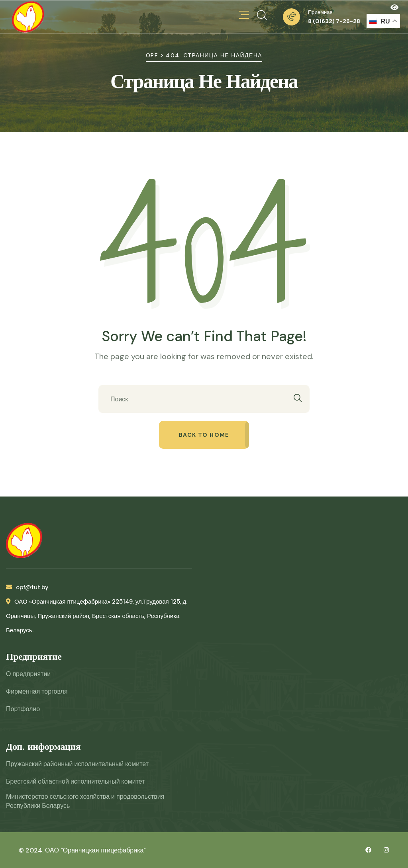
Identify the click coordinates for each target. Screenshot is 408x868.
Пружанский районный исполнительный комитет (77, 764)
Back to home (204, 435)
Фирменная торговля (37, 691)
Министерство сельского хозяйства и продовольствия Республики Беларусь (85, 801)
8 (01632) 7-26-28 (334, 21)
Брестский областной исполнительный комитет (75, 781)
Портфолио (23, 709)
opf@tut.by (27, 587)
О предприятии (28, 674)
